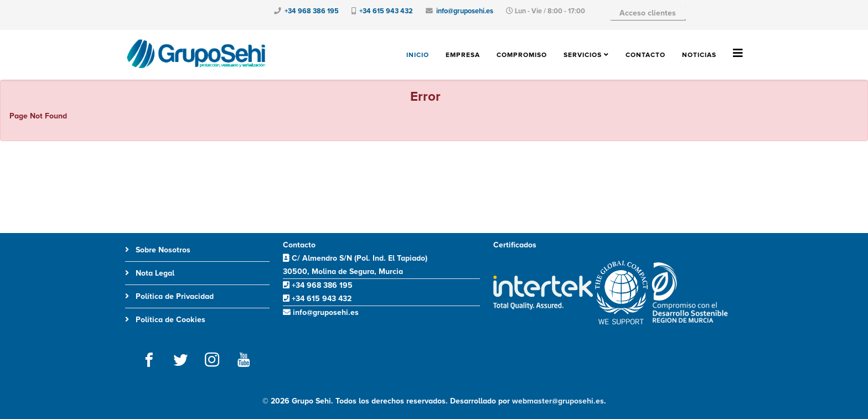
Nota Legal (154, 273)
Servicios (583, 55)
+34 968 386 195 (312, 11)
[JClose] (855, 95)
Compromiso (522, 55)
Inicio (418, 55)
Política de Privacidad (174, 296)
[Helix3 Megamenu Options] (738, 54)
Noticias (699, 55)
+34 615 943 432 (386, 11)
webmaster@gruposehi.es (558, 401)
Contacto (645, 55)
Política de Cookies (169, 320)
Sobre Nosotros (162, 250)
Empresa (463, 55)
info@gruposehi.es (465, 11)
